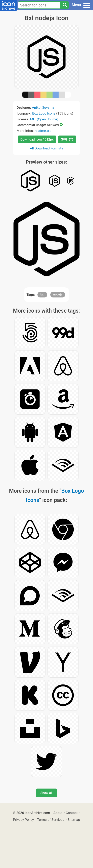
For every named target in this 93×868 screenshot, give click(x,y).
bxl (42, 294)
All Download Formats (47, 148)
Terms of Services (51, 820)
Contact (72, 813)
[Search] (65, 5)
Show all (46, 793)
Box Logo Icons (44, 113)
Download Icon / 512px (37, 139)
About (58, 813)
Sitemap (74, 820)
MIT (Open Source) (44, 119)
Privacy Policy (23, 820)
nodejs (58, 294)
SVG (67, 139)
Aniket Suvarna (43, 107)
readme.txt (42, 131)
